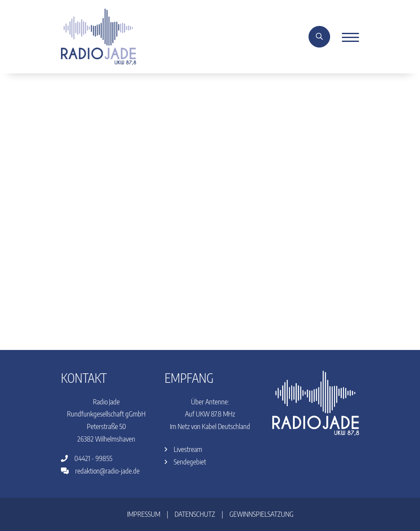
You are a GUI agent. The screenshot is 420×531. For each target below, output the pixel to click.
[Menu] (347, 37)
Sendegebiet (185, 462)
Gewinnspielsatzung (261, 514)
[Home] (99, 36)
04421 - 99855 (87, 458)
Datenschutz (195, 514)
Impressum (144, 514)
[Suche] (319, 37)
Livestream (183, 449)
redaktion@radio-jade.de (100, 471)
